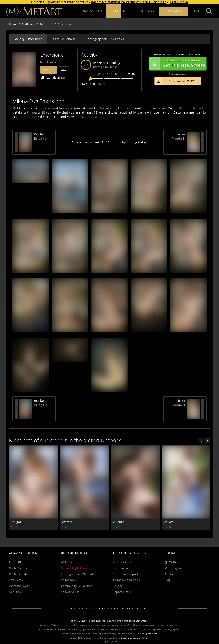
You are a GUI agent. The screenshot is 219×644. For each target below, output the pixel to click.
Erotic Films (17, 562)
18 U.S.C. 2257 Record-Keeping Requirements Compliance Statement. (110, 621)
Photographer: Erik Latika (105, 39)
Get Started (174, 11)
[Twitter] (172, 563)
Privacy (118, 586)
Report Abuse (70, 592)
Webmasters (70, 562)
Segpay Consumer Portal (135, 638)
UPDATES (86, 11)
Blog (168, 580)
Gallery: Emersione (28, 39)
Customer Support (125, 574)
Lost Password (123, 568)
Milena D (47, 24)
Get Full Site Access (177, 64)
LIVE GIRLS (147, 11)
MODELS (129, 11)
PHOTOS (113, 11)
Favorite (49, 70)
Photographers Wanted (77, 574)
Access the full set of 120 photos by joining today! (110, 142)
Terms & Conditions (126, 580)
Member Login (123, 562)
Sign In (198, 11)
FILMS (100, 11)
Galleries (29, 24)
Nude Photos (18, 568)
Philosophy (69, 580)
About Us (15, 592)
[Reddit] (172, 574)
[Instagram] (174, 568)
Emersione (52, 55)
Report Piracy (122, 592)
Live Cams (16, 580)
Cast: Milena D (64, 39)
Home (13, 24)
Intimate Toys (18, 586)
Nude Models (18, 574)
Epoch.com (151, 634)
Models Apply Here (74, 568)
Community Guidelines (77, 586)
